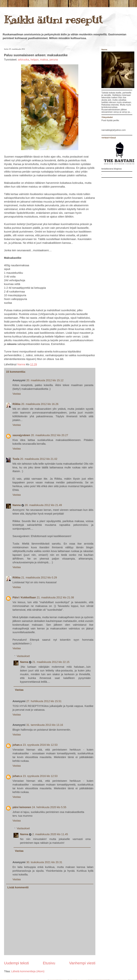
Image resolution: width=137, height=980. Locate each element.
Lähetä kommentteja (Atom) (28, 971)
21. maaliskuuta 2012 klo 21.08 (55, 597)
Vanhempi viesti (82, 963)
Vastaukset (23, 656)
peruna (54, 60)
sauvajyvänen (21, 435)
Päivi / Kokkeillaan (24, 597)
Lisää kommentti (18, 887)
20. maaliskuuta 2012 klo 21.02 (39, 459)
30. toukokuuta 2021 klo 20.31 (44, 862)
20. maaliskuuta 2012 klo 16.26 (40, 404)
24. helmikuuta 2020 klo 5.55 (49, 807)
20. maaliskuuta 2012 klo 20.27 (49, 435)
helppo (35, 60)
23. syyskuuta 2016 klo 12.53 (40, 745)
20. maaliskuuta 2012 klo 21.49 (43, 505)
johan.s (17, 745)
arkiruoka (24, 60)
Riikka (16, 404)
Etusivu (49, 963)
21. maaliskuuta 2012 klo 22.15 (51, 662)
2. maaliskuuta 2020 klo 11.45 (50, 834)
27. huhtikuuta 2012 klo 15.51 (44, 701)
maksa (44, 60)
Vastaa (17, 394)
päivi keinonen (22, 807)
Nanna (22, 364)
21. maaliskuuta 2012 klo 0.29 (39, 577)
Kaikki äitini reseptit (53, 20)
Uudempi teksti (16, 963)
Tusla (16, 459)
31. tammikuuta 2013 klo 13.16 (45, 725)
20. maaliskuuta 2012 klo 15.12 (45, 380)
